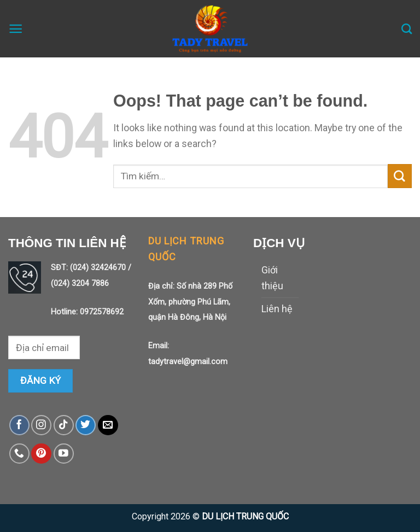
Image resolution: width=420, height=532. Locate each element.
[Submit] (400, 176)
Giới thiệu (272, 278)
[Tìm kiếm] (407, 29)
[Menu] (16, 29)
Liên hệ (277, 309)
